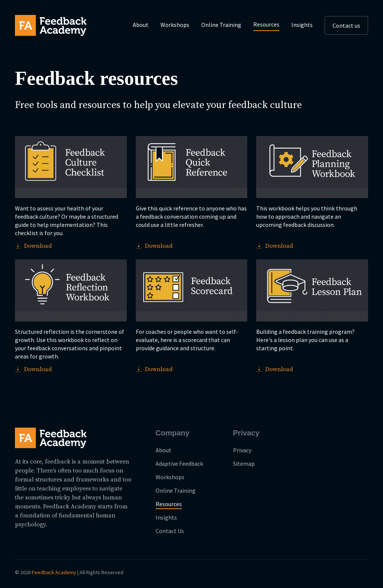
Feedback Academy (54, 572)
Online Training (221, 25)
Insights (302, 25)
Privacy (242, 450)
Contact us (346, 25)
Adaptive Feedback (179, 464)
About (141, 25)
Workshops (175, 25)
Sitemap (244, 464)
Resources (266, 24)
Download (33, 246)
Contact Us (170, 531)
